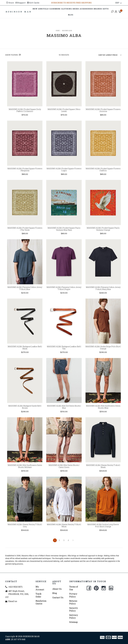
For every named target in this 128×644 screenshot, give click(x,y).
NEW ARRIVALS (41, 9)
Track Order (38, 595)
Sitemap (73, 622)
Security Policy (74, 609)
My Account (40, 588)
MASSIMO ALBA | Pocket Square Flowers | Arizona (103, 110)
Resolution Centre (41, 602)
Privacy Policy (73, 595)
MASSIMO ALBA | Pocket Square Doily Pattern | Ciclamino (25, 110)
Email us (13, 601)
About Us (57, 589)
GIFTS (106, 9)
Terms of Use (74, 588)
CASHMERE (55, 9)
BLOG (71, 15)
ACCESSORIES (86, 9)
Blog (55, 593)
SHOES (76, 9)
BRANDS (98, 9)
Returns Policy (73, 602)
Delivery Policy (74, 616)
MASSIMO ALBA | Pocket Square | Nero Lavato (64, 110)
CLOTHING (66, 9)
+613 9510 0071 (15, 587)
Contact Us (58, 597)
